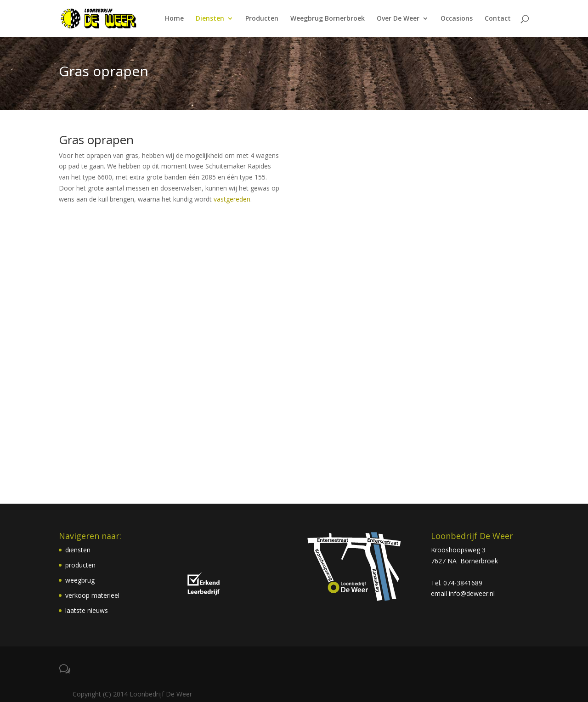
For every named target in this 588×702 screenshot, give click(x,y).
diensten (78, 550)
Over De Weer (398, 19)
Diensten (210, 19)
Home (174, 19)
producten (80, 565)
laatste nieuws (87, 610)
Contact (498, 19)
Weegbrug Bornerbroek (328, 19)
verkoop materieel (92, 595)
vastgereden (232, 199)
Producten (262, 19)
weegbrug (80, 580)
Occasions (457, 19)
